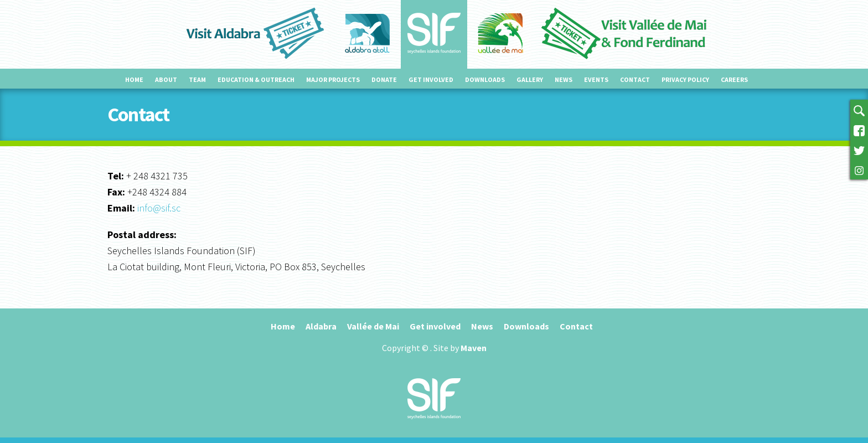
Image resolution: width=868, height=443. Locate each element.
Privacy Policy (685, 79)
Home (134, 79)
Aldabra (321, 326)
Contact (635, 79)
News (564, 79)
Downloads (485, 79)
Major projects (333, 79)
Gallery (530, 79)
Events (596, 79)
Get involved (431, 79)
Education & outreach (256, 79)
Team (197, 79)
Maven (474, 348)
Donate (384, 79)
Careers (734, 79)
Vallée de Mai (373, 326)
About (166, 79)
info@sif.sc (159, 208)
